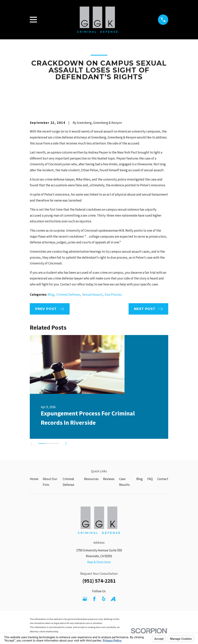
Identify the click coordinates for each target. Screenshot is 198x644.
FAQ (150, 479)
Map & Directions (99, 562)
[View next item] (67, 444)
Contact (163, 479)
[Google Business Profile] (85, 599)
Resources (91, 479)
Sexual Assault (92, 295)
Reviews (109, 479)
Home (34, 479)
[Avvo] (113, 599)
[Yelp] (104, 599)
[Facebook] (94, 599)
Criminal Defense (68, 295)
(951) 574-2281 (99, 581)
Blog (51, 295)
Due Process (113, 295)
